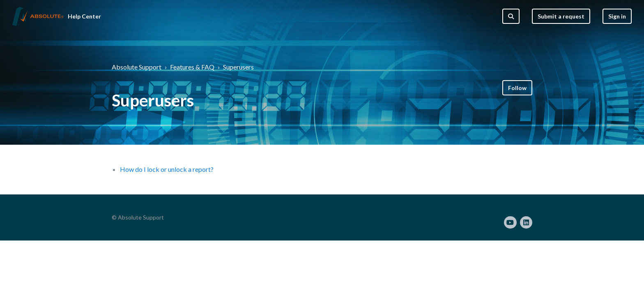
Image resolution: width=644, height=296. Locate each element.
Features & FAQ (192, 67)
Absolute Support (137, 67)
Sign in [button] (617, 16)
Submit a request (561, 16)
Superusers (238, 67)
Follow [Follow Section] (517, 88)
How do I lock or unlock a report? (167, 169)
